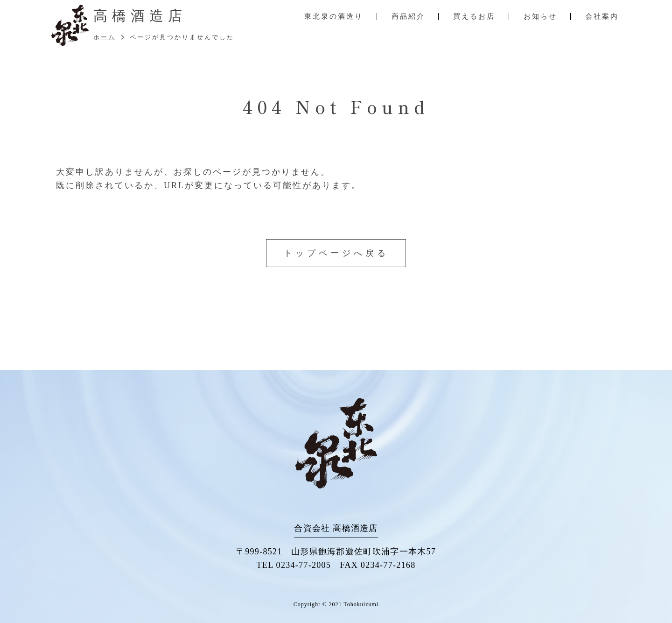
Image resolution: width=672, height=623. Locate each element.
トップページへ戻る (336, 253)
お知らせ (540, 16)
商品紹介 (408, 16)
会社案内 (602, 16)
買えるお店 (474, 16)
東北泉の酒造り (334, 16)
